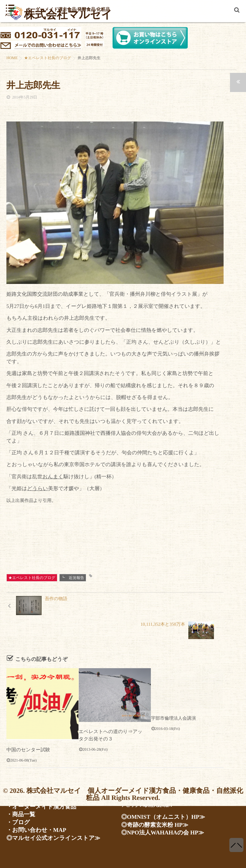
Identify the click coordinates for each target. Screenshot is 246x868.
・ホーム (16, 796)
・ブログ (16, 824)
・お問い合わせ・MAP (30, 831)
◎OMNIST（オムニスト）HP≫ (154, 821)
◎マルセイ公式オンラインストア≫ (43, 839)
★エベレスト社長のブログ (32, 578)
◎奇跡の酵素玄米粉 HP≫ (147, 829)
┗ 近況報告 (73, 578)
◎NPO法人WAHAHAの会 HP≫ (153, 836)
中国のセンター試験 (27, 730)
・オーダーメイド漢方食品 (34, 810)
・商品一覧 (18, 817)
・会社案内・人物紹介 (29, 803)
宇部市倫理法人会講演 (174, 699)
